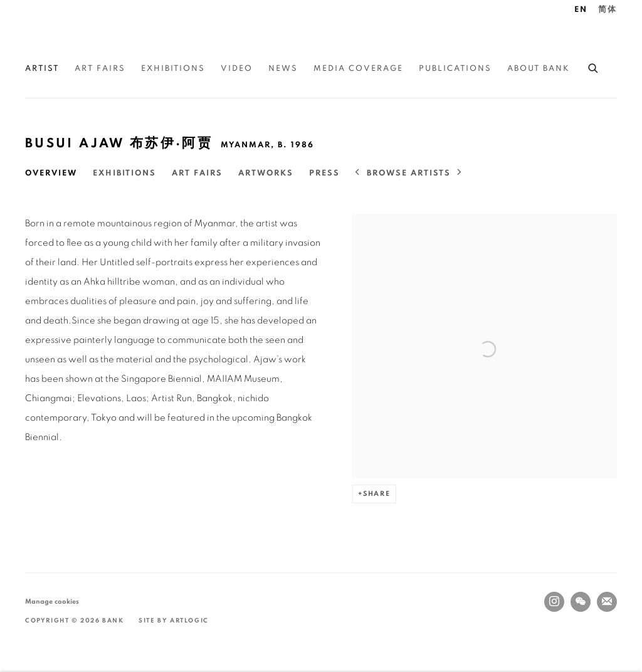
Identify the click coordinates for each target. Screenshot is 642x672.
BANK (63, 38)
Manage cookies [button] (52, 601)
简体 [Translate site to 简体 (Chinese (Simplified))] (608, 10)
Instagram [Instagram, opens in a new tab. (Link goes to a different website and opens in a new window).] (554, 602)
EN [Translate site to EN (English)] (581, 10)
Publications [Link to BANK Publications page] (455, 69)
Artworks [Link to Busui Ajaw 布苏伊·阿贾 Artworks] (266, 173)
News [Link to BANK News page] (283, 69)
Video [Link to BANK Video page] (237, 69)
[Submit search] (594, 66)
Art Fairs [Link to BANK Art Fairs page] (100, 69)
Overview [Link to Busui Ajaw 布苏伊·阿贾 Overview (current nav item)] (51, 173)
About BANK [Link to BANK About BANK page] (539, 69)
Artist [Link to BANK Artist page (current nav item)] (42, 69)
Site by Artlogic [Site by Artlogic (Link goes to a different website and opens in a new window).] (174, 621)
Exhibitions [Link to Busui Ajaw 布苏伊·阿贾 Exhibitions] (124, 173)
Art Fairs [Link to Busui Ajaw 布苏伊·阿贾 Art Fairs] (197, 173)
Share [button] (377, 494)
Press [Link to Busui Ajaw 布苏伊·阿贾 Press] (324, 173)
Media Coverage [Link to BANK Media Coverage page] (358, 69)
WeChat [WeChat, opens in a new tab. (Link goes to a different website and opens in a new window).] (581, 602)
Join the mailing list (607, 602)
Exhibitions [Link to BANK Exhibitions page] (173, 69)
